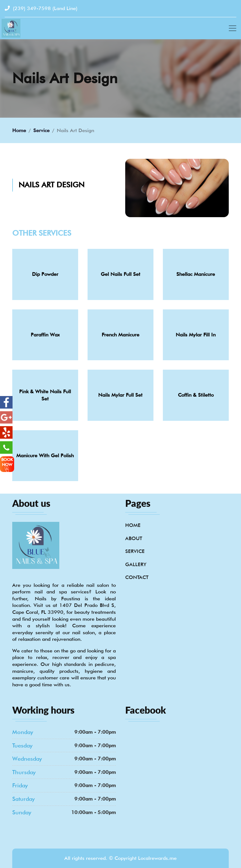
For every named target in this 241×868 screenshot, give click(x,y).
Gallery (136, 564)
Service (41, 130)
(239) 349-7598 (41, 8)
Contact (137, 577)
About (134, 538)
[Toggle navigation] (233, 28)
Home (19, 130)
